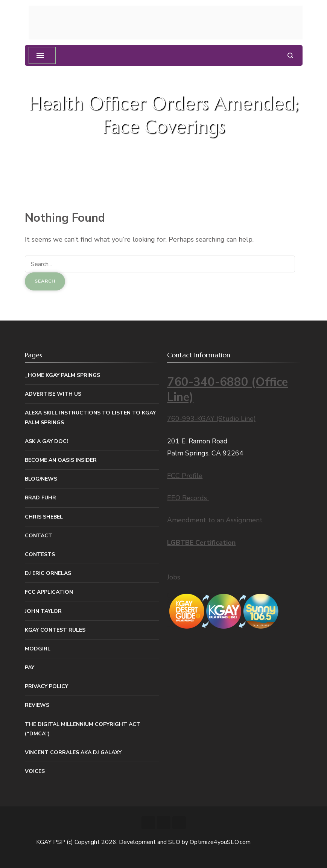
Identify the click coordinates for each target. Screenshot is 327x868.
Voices (35, 771)
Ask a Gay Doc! (46, 441)
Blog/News (41, 479)
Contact (39, 536)
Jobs (174, 577)
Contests (40, 554)
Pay (30, 668)
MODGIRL (38, 649)
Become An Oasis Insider (61, 460)
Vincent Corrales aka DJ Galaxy (73, 752)
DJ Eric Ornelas (48, 573)
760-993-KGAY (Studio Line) (211, 419)
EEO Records (188, 498)
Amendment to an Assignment (215, 520)
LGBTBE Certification (201, 543)
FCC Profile (185, 476)
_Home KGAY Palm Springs (62, 375)
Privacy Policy (46, 686)
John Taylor (43, 611)
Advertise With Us (53, 394)
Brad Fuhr (40, 498)
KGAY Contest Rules (55, 630)
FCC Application (49, 592)
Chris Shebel (44, 517)
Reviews (37, 705)
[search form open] (290, 55)
